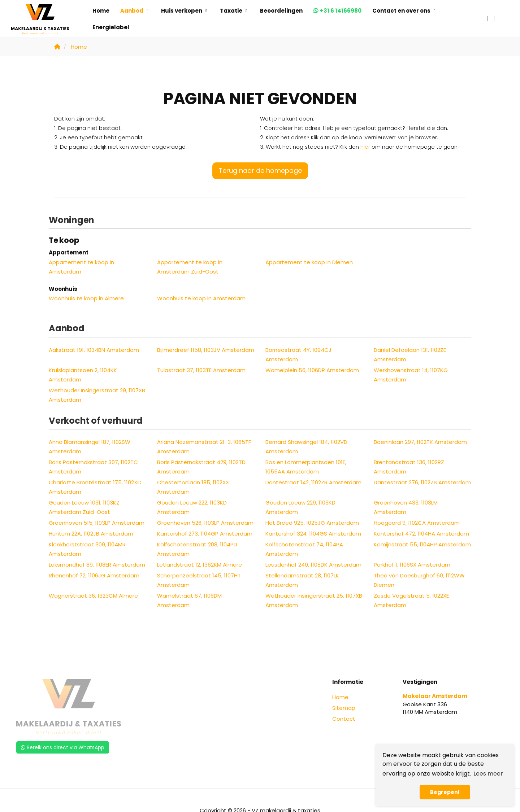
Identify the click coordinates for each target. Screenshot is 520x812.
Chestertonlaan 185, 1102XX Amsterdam (193, 487)
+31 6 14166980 (341, 11)
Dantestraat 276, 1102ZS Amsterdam (422, 482)
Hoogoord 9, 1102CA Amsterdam (417, 523)
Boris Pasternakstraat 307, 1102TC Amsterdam (93, 467)
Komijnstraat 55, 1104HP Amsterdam (422, 544)
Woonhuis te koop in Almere (86, 298)
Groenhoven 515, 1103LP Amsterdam (97, 523)
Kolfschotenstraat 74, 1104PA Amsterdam (304, 549)
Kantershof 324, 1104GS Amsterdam (313, 534)
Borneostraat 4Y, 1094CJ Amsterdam (298, 355)
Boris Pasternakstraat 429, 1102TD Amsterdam (201, 467)
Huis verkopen (185, 11)
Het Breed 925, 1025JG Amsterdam (312, 523)
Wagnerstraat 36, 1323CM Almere (93, 596)
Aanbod (135, 11)
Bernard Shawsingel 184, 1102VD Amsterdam (306, 447)
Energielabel (111, 27)
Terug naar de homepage (260, 171)
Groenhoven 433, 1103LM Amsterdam (406, 507)
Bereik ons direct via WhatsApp (63, 747)
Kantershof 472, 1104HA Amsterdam (421, 534)
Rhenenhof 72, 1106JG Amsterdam (94, 575)
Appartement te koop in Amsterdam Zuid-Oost (190, 267)
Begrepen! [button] (445, 792)
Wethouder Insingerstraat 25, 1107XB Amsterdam (314, 600)
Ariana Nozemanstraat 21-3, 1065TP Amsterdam (204, 447)
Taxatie (235, 11)
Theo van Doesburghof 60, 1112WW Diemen (419, 580)
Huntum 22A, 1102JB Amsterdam (91, 534)
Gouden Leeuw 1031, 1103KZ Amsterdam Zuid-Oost (84, 507)
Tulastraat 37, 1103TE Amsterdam (201, 370)
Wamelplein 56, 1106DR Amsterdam (312, 370)
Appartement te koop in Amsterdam (81, 267)
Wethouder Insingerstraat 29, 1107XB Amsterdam (97, 395)
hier (365, 147)
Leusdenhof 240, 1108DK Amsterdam (313, 565)
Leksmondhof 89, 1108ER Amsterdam (97, 565)
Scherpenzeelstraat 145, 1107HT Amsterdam (199, 580)
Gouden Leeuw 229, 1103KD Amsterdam (300, 507)
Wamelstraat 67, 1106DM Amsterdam (189, 600)
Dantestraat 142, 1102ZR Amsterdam (313, 482)
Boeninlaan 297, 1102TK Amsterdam (420, 442)
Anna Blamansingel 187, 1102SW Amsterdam (90, 447)
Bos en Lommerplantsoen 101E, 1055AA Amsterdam (306, 467)
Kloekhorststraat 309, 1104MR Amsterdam (87, 549)
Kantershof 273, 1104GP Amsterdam (205, 534)
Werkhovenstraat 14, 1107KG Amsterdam (411, 375)
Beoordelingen (281, 11)
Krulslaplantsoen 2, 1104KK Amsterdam (83, 375)
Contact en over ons (405, 11)
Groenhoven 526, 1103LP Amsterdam (205, 523)
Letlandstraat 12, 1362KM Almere (200, 565)
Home (101, 11)
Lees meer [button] (488, 774)
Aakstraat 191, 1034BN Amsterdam (94, 350)
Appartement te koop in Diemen (309, 262)
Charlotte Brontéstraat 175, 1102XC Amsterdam (95, 487)
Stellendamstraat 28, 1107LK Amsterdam (302, 580)
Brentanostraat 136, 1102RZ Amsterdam (409, 467)
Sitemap (344, 708)
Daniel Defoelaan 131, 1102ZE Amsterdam (410, 355)
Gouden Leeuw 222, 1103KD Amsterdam (192, 507)
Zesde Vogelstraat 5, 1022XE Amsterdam (411, 600)
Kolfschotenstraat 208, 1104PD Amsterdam (197, 549)
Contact (344, 719)
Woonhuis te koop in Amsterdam (201, 298)
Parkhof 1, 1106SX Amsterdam (412, 565)
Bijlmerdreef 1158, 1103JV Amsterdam (206, 350)
